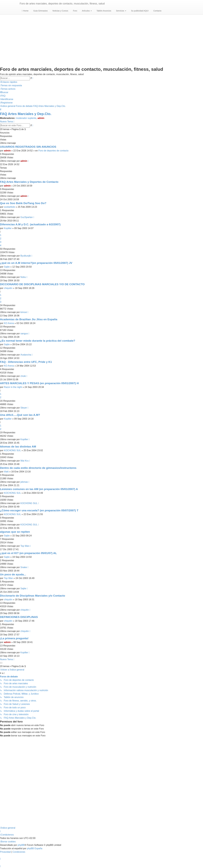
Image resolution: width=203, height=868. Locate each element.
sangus (24, 334)
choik (23, 376)
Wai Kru (24, 461)
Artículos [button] (86, 11)
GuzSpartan (26, 217)
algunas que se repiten (15, 532)
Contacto (157, 11)
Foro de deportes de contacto (53, 151)
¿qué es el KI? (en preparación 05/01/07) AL (28, 553)
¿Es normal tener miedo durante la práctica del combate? (38, 341)
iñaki (6, 472)
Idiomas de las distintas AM (18, 447)
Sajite (7, 267)
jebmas (24, 482)
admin (41, 118)
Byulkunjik (26, 256)
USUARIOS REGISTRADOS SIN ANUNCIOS (28, 147)
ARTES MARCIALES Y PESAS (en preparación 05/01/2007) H (39, 383)
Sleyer (24, 408)
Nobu (23, 277)
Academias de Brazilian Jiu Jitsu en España (29, 319)
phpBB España (35, 848)
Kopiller (8, 228)
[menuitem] (11, 86)
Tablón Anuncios (104, 11)
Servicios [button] (121, 11)
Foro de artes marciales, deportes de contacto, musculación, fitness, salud (62, 4)
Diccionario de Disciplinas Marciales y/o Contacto (33, 596)
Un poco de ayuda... (13, 574)
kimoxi (24, 312)
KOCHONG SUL (12, 450)
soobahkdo (10, 207)
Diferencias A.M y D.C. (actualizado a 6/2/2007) (30, 224)
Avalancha (26, 355)
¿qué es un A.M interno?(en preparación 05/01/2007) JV (36, 263)
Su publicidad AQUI (139, 11)
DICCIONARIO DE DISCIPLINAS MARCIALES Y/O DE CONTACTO (42, 284)
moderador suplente (26, 118)
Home (25, 11)
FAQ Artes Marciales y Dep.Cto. (26, 114)
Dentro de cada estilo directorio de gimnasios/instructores (38, 468)
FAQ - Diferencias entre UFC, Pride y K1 (26, 362)
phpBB (21, 845)
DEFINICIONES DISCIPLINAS (19, 617)
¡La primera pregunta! (14, 638)
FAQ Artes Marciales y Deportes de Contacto (29, 182)
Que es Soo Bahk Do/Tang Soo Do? (23, 203)
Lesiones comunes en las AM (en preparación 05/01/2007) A (39, 489)
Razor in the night (13, 387)
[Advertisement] (101, 37)
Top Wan (25, 546)
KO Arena (9, 323)
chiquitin (8, 288)
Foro (75, 11)
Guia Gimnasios (40, 11)
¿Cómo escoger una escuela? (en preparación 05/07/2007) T (39, 510)
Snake (24, 567)
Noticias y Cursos (60, 11)
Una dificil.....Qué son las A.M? (20, 415)
